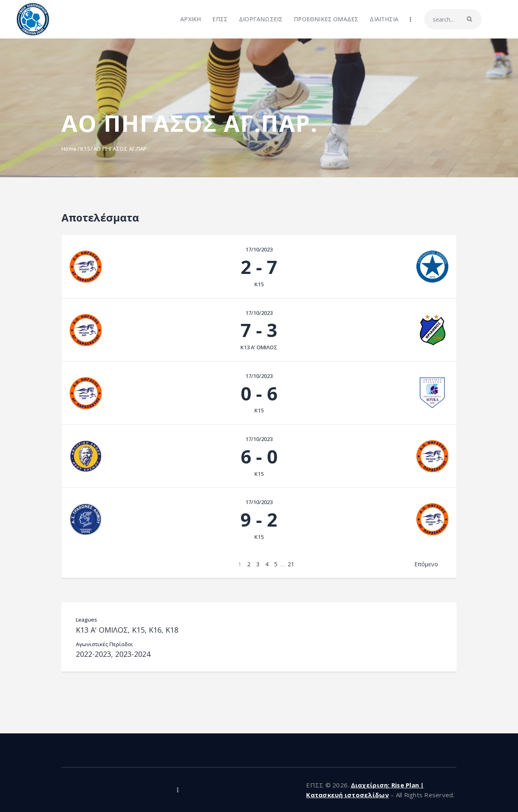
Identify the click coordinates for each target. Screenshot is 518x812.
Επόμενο (426, 564)
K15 (85, 149)
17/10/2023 (259, 249)
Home (69, 149)
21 (291, 564)
